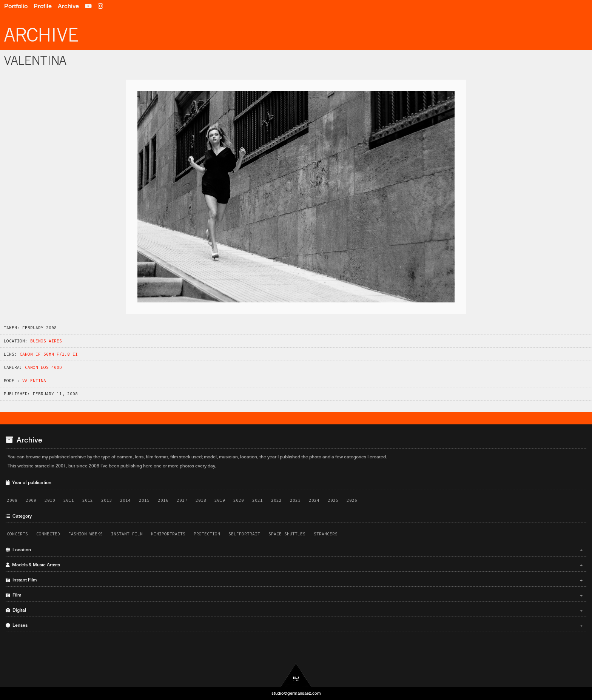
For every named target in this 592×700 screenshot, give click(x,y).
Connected (48, 534)
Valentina (34, 381)
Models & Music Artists (294, 565)
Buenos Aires (46, 341)
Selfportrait (244, 534)
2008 (12, 500)
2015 (144, 500)
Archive (68, 6)
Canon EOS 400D (43, 367)
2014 (125, 500)
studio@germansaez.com (296, 693)
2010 (50, 500)
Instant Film (127, 534)
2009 (31, 500)
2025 (333, 500)
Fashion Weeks (86, 534)
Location (294, 550)
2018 (201, 500)
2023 (295, 500)
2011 (69, 500)
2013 (106, 500)
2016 (163, 500)
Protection (207, 534)
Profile (43, 6)
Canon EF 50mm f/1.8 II (49, 354)
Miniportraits (168, 534)
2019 (220, 500)
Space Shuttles (287, 534)
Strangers (326, 534)
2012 (88, 500)
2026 (352, 500)
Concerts (17, 534)
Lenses (294, 625)
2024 (314, 500)
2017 (182, 500)
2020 (239, 500)
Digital (294, 610)
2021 (257, 500)
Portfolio (16, 6)
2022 (276, 500)
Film (294, 595)
